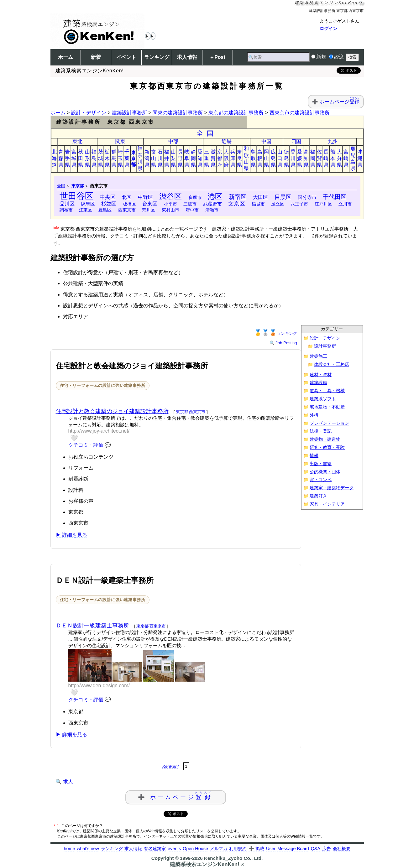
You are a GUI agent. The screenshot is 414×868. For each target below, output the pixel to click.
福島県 (94, 158)
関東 (120, 141)
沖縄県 (360, 158)
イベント (126, 57)
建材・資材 (321, 375)
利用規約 (238, 849)
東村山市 (170, 210)
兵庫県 (233, 158)
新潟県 (147, 158)
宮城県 (74, 158)
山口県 (280, 158)
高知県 (306, 158)
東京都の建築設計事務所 (236, 113)
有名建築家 (155, 849)
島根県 (260, 158)
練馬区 (88, 204)
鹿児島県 (353, 159)
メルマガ (219, 849)
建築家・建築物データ (332, 488)
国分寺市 (307, 197)
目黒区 (283, 197)
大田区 (260, 197)
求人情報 (187, 57)
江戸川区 (323, 204)
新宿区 (238, 197)
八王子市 (299, 204)
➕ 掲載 (256, 849)
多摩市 (195, 197)
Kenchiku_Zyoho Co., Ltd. (233, 858)
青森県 (61, 158)
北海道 (54, 158)
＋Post (217, 57)
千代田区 (335, 197)
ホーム (66, 57)
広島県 (273, 158)
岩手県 (67, 158)
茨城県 (101, 158)
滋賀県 (213, 158)
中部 (173, 141)
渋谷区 (170, 196)
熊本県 (333, 158)
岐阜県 (187, 158)
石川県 (160, 158)
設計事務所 (325, 346)
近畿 (227, 141)
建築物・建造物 (325, 439)
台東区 (150, 204)
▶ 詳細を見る (71, 535)
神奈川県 (140, 159)
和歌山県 (246, 159)
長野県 (180, 158)
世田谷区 (76, 196)
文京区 (237, 204)
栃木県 (107, 158)
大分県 (339, 158)
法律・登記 (321, 431)
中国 (266, 141)
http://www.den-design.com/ (99, 686)
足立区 (278, 204)
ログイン (328, 29)
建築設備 (318, 383)
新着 (96, 57)
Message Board (293, 849)
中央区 (108, 197)
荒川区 (149, 210)
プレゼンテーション (329, 423)
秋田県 (81, 158)
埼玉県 (120, 158)
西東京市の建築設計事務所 (300, 113)
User (271, 849)
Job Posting (286, 343)
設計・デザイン (89, 113)
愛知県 (200, 158)
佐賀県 (319, 158)
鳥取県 (253, 158)
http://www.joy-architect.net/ (99, 431)
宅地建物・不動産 (327, 407)
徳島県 (286, 158)
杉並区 (109, 204)
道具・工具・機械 (327, 391)
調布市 (66, 210)
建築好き (318, 496)
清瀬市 (212, 210)
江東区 (86, 210)
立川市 (345, 204)
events (174, 849)
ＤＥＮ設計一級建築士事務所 (92, 626)
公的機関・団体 (325, 472)
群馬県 (114, 158)
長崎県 (326, 158)
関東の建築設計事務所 (178, 113)
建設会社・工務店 (332, 364)
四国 (296, 141)
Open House (195, 849)
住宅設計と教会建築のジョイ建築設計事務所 (112, 411)
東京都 (133, 158)
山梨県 (173, 158)
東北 (77, 141)
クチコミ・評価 (86, 445)
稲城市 (258, 204)
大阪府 (226, 158)
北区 (127, 197)
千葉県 (127, 158)
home (69, 849)
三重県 (207, 158)
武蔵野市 (212, 204)
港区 (215, 196)
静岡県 (193, 158)
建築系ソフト (323, 399)
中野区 (145, 197)
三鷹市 (190, 204)
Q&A (316, 849)
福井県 (167, 158)
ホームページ (339, 102)
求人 (68, 782)
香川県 (293, 158)
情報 (314, 456)
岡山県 (266, 158)
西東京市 (127, 210)
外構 (314, 415)
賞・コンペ (321, 480)
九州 (333, 141)
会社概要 (342, 849)
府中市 (192, 210)
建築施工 (318, 356)
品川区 (67, 204)
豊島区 (105, 210)
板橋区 (129, 204)
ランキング (157, 57)
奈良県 (239, 158)
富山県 (154, 158)
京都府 (220, 158)
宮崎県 (346, 158)
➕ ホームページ (176, 796)
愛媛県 (300, 158)
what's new (88, 849)
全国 (207, 133)
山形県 (87, 158)
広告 (327, 849)
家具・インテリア (327, 504)
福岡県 (313, 158)
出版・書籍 (321, 464)
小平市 (170, 204)
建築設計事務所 (129, 113)
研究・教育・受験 (327, 447)
